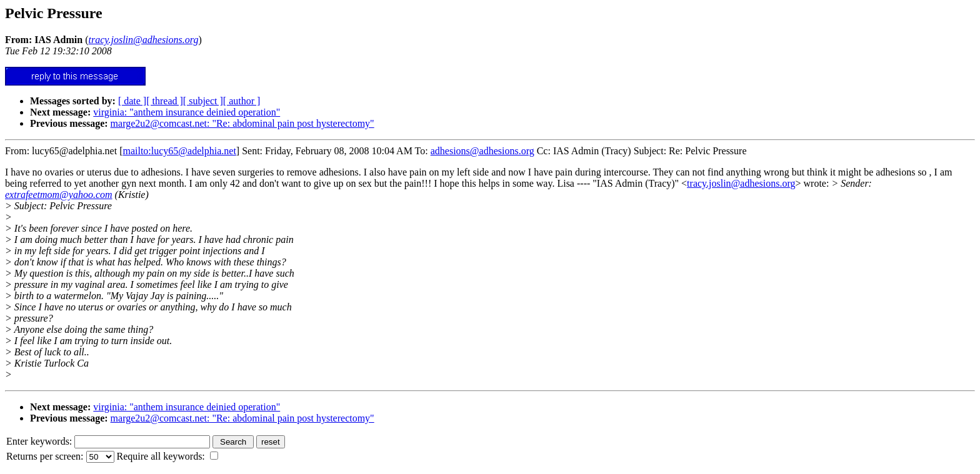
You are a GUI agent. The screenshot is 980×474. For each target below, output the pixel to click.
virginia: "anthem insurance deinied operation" (187, 112)
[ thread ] (165, 101)
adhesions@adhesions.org (482, 151)
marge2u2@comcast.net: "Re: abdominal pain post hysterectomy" (242, 123)
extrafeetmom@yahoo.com (59, 195)
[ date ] (132, 101)
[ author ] (242, 101)
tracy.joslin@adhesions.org (741, 183)
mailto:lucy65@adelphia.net (179, 151)
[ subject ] (203, 101)
